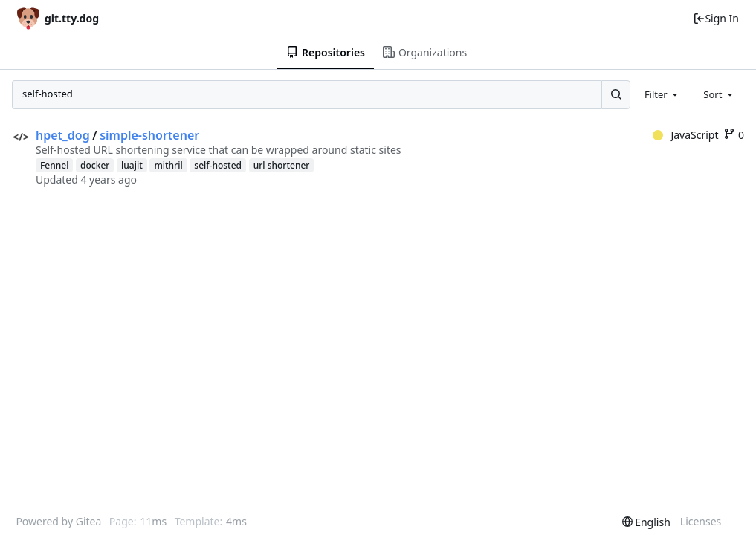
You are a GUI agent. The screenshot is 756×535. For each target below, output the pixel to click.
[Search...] (616, 94)
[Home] (58, 18)
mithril (168, 165)
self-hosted (218, 165)
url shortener (282, 165)
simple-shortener (149, 135)
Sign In (716, 18)
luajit (132, 165)
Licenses (701, 521)
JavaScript (686, 135)
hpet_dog (63, 135)
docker (95, 165)
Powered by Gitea (58, 521)
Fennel (54, 165)
